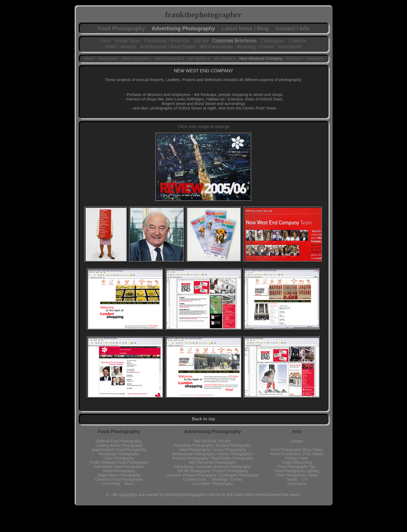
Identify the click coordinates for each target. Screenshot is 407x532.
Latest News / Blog (245, 28)
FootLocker (108, 58)
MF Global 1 (199, 58)
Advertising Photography (183, 28)
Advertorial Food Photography (119, 467)
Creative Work (197, 479)
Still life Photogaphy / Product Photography (212, 471)
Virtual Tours (127, 41)
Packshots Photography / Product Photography (213, 445)
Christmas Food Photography (119, 479)
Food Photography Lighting (297, 471)
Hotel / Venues (121, 47)
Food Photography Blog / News (297, 450)
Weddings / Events (227, 479)
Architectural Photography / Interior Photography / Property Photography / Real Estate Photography (213, 456)
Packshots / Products (167, 41)
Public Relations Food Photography (119, 462)
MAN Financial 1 (137, 58)
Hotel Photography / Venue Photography (213, 450)
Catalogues (273, 41)
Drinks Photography (119, 471)
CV (305, 479)
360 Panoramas (216, 47)
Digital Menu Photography (119, 475)
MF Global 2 (225, 58)
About (89, 58)
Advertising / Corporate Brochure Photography (213, 467)
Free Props (113, 484)
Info (297, 432)
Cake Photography (119, 458)
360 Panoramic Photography (213, 462)
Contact (297, 441)
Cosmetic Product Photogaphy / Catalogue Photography (213, 475)
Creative (297, 41)
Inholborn (315, 58)
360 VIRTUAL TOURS (213, 441)
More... (130, 484)
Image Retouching (297, 462)
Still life (201, 41)
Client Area (297, 484)
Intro (106, 41)
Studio (294, 479)
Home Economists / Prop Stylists (297, 454)
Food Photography (121, 28)
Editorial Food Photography (119, 441)
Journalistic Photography (213, 484)
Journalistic (290, 47)
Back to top (203, 419)
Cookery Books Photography (119, 445)
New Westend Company (261, 58)
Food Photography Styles (297, 475)
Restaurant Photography (119, 454)
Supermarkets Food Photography (119, 450)
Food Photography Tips (297, 467)
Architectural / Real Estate (168, 47)
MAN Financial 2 (170, 58)
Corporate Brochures (234, 41)
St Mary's (294, 58)
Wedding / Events (256, 47)
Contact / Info (292, 28)
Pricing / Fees (297, 458)
